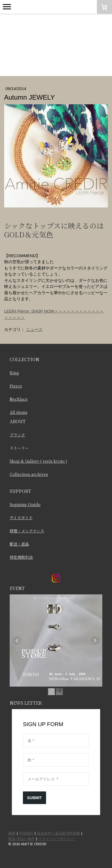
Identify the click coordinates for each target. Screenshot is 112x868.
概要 (12, 833)
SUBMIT (34, 798)
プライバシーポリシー (56, 839)
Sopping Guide (25, 504)
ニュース (34, 329)
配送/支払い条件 (22, 839)
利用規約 (26, 833)
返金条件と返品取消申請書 (58, 833)
